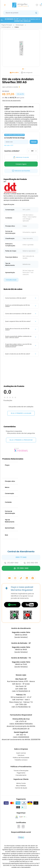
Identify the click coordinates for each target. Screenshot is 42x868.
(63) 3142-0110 (31, 581)
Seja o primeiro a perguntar (21, 458)
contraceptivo (6, 27)
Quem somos (21, 771)
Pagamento (21, 791)
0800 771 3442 (21, 575)
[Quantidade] (32, 151)
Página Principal (7, 25)
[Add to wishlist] (37, 5)
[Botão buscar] (36, 13)
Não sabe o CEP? (9, 145)
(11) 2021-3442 (11, 581)
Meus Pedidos (21, 803)
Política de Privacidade (21, 775)
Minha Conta (21, 801)
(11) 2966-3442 (21, 586)
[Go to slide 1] (23, 69)
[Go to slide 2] (25, 69)
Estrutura (21, 773)
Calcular (34, 142)
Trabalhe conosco (21, 778)
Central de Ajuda (21, 806)
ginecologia (20, 25)
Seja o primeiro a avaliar (21, 413)
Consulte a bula (11, 280)
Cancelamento (21, 793)
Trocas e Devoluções (21, 788)
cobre (17, 27)
